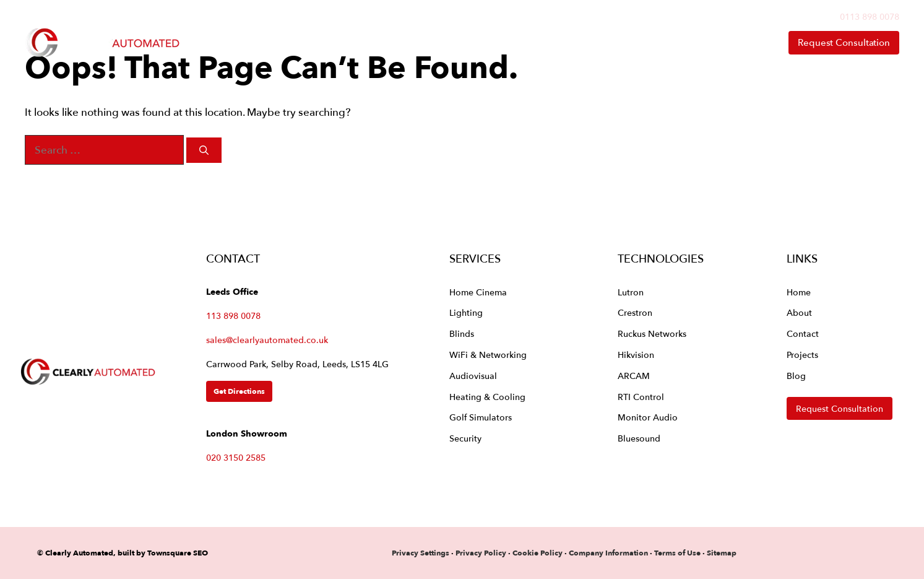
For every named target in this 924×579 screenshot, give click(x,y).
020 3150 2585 (236, 457)
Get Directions (239, 391)
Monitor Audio (648, 417)
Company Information (608, 553)
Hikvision (636, 355)
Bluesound (639, 438)
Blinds (462, 333)
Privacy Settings (421, 553)
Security (465, 438)
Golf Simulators (481, 417)
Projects (802, 355)
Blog (796, 376)
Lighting (466, 312)
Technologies (573, 43)
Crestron (635, 312)
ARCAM (634, 376)
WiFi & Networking (488, 355)
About (671, 43)
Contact (740, 42)
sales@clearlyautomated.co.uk (267, 340)
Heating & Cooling (487, 397)
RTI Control (641, 397)
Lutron (631, 292)
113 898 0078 (233, 316)
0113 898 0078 (870, 16)
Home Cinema (478, 292)
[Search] (204, 150)
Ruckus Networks (652, 333)
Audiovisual (473, 376)
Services (469, 43)
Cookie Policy (538, 553)
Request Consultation (844, 42)
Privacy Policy (482, 553)
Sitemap (722, 553)
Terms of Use (677, 553)
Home (391, 42)
